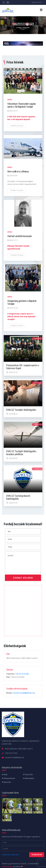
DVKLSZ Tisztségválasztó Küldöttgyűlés (18, 497)
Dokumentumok (8, 778)
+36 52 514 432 (22, 674)
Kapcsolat (6, 782)
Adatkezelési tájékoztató (10, 855)
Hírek (5, 775)
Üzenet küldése (23, 578)
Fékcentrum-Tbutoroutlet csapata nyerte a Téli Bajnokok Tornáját (21, 105)
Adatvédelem (29, 778)
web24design (7, 866)
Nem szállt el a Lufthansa (18, 172)
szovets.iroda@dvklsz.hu (24, 693)
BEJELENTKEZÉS (37, 2)
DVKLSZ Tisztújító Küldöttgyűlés (21, 410)
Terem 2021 (28, 775)
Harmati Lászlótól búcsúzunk (20, 236)
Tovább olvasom (17, 126)
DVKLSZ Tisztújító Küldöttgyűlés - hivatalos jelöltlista (22, 453)
